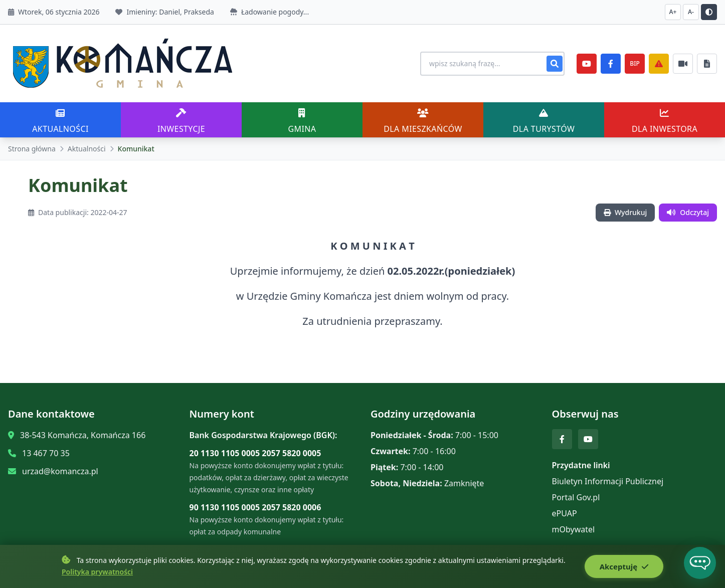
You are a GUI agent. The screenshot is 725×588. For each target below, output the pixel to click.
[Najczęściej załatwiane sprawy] (683, 64)
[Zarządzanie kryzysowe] (659, 64)
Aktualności (87, 149)
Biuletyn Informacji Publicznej (608, 481)
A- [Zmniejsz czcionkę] (691, 12)
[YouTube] (587, 64)
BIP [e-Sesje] (635, 63)
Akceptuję (624, 566)
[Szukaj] (555, 64)
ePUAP (565, 513)
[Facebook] (611, 64)
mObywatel (574, 529)
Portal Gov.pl (576, 497)
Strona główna (32, 149)
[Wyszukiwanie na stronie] (492, 64)
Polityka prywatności (97, 572)
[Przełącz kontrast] (709, 12)
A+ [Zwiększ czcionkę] (673, 12)
